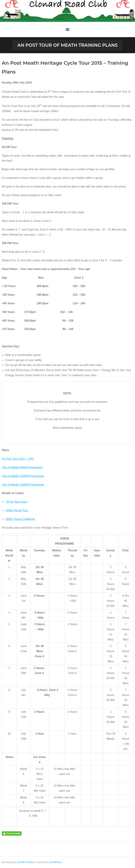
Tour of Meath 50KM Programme (22, 467)
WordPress (56, 862)
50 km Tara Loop (17, 502)
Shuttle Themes (26, 862)
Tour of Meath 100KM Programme (23, 476)
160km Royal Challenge (20, 519)
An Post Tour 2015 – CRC (18, 459)
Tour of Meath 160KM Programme (23, 485)
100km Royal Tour (17, 510)
